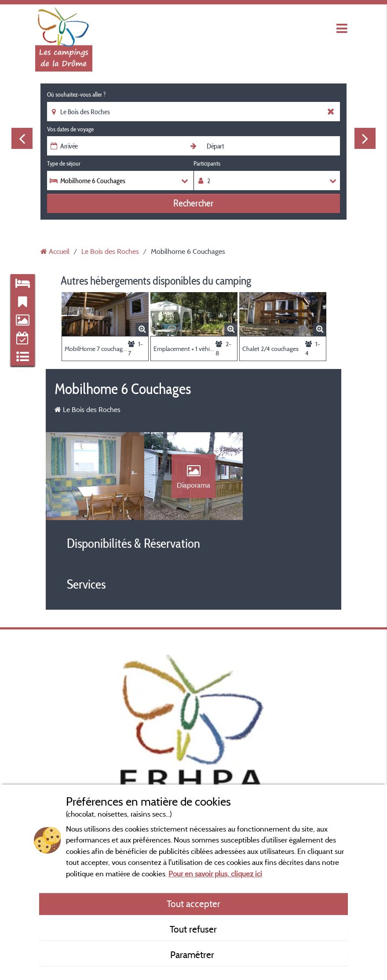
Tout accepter (193, 904)
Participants (207, 163)
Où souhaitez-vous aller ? (76, 94)
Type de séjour (64, 163)
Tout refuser (193, 929)
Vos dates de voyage (70, 129)
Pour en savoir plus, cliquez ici (215, 873)
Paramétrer (193, 955)
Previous (22, 138)
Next (365, 138)
